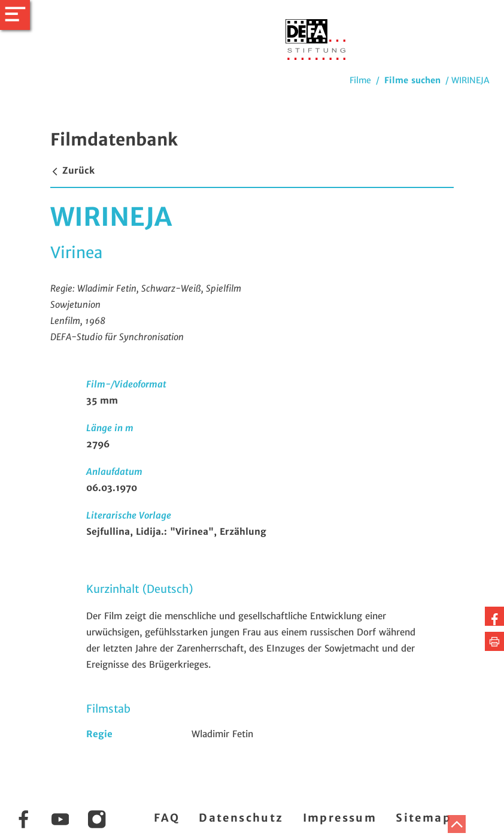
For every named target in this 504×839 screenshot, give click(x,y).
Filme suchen (412, 80)
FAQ (167, 818)
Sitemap (423, 818)
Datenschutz (241, 818)
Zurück (72, 170)
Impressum (340, 818)
